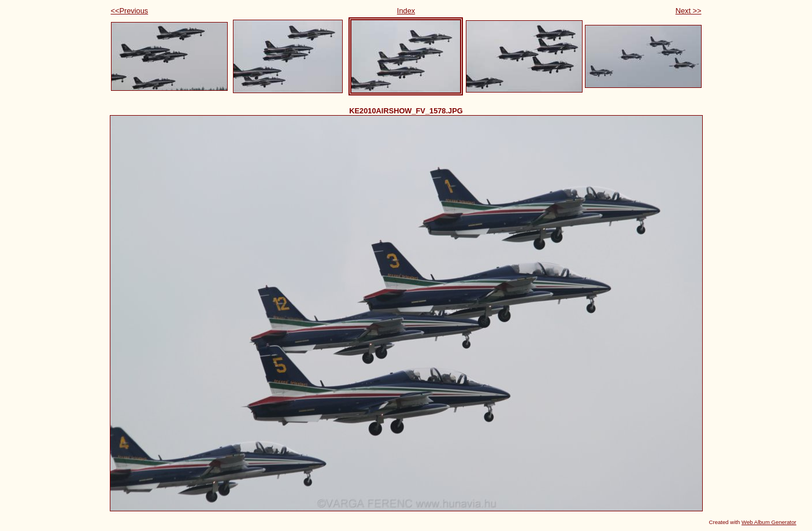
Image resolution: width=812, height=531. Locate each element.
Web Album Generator (769, 522)
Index (406, 11)
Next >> (689, 11)
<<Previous (130, 11)
